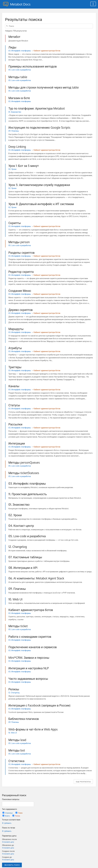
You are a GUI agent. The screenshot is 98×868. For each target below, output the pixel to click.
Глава (19, 813)
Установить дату (8, 842)
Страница (8, 813)
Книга (6, 816)
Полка (16, 816)
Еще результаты (83, 782)
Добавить (7, 823)
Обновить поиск (12, 865)
